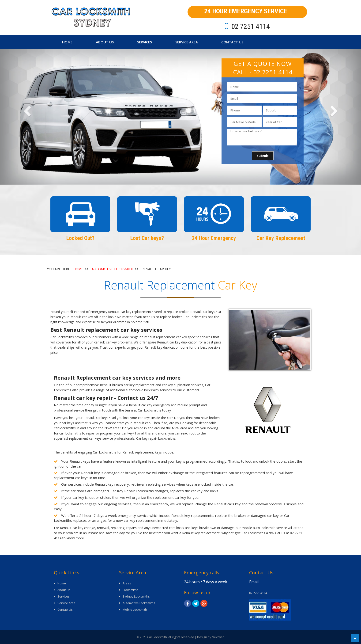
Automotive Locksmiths (139, 603)
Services (145, 42)
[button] (27, 117)
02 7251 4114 (273, 72)
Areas (127, 583)
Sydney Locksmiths (136, 596)
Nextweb (218, 637)
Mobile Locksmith (135, 610)
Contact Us (232, 42)
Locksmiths (130, 590)
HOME (78, 269)
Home (67, 42)
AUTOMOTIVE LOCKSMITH (112, 269)
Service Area (187, 42)
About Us (105, 42)
